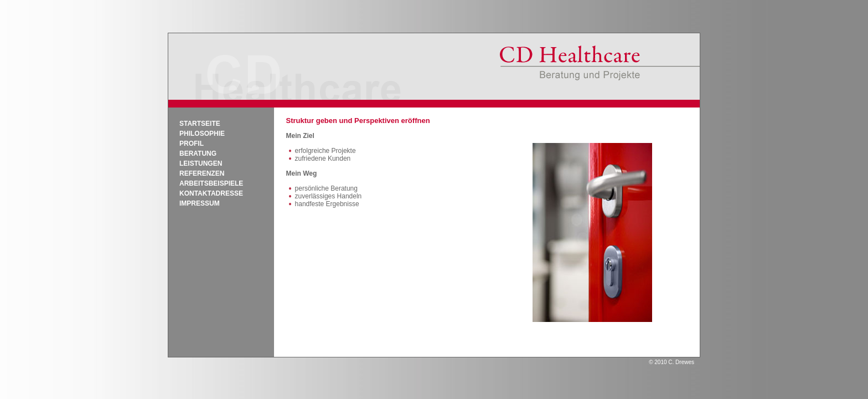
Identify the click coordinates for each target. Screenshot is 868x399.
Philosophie (202, 134)
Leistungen (201, 163)
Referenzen (202, 173)
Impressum (200, 203)
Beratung (198, 154)
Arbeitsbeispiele (211, 183)
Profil (192, 144)
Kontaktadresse (211, 193)
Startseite (200, 124)
